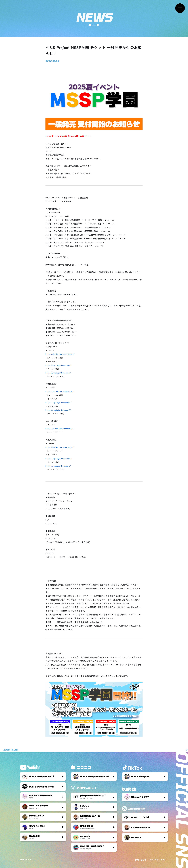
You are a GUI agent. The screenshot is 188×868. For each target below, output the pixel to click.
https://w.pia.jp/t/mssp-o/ (58, 373)
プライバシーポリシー (159, 860)
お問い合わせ (141, 860)
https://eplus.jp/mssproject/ (59, 365)
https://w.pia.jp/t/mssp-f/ (58, 410)
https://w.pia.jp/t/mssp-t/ (58, 466)
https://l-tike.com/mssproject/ (60, 354)
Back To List (11, 750)
